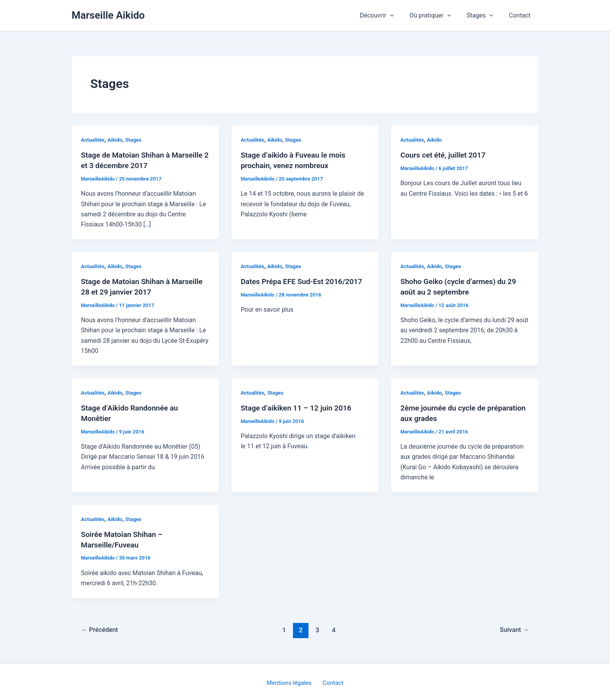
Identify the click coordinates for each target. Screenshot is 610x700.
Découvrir (388, 16)
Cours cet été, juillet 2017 (445, 155)
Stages (485, 16)
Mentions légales (291, 680)
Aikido (116, 140)
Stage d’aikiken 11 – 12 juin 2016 (299, 406)
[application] (401, 16)
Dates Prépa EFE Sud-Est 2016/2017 (304, 281)
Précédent (101, 627)
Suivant (513, 627)
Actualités (93, 140)
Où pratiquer (438, 16)
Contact (521, 15)
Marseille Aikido (108, 15)
